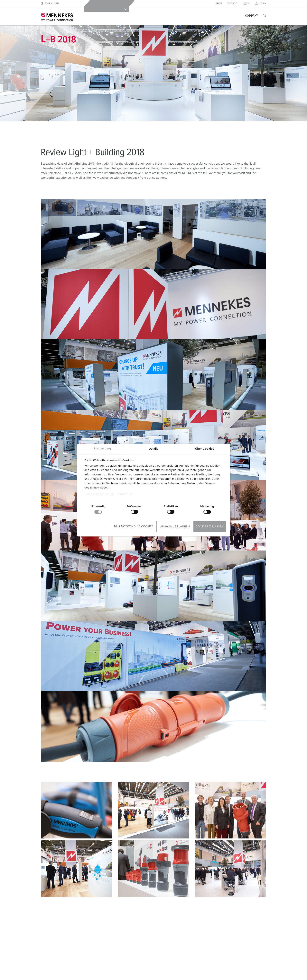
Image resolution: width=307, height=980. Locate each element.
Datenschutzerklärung (99, 494)
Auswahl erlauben (175, 527)
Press (219, 4)
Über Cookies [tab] (205, 449)
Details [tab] (153, 449)
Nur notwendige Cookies (134, 526)
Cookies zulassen (210, 527)
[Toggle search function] (265, 16)
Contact (232, 4)
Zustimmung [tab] (102, 449)
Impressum (124, 494)
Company (252, 16)
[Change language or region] (50, 4)
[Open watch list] (247, 4)
